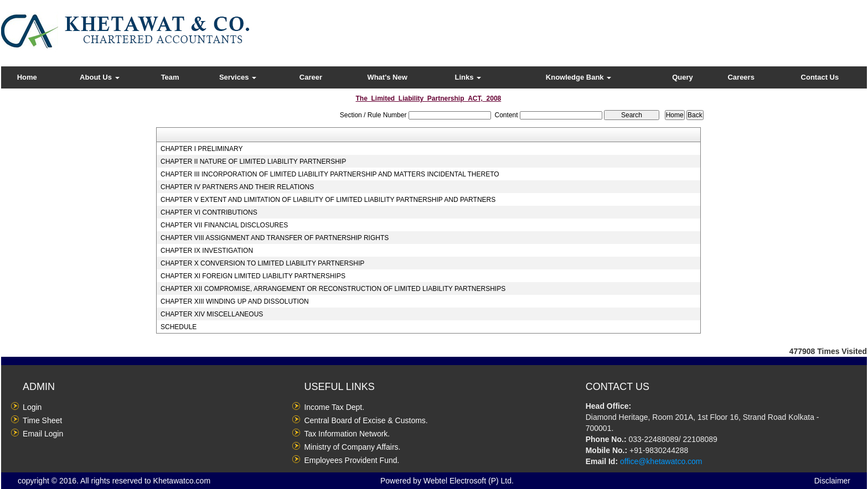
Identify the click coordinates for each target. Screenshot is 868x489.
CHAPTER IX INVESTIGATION (207, 251)
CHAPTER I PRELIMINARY (201, 149)
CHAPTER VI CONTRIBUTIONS (209, 212)
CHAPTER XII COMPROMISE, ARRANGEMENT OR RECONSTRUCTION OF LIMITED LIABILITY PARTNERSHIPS (333, 289)
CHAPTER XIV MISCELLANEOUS (212, 314)
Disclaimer (832, 481)
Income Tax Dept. (334, 407)
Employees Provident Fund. (352, 460)
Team (170, 77)
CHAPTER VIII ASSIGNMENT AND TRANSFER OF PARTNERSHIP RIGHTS (275, 238)
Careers (741, 77)
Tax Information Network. (347, 434)
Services (238, 77)
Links (468, 77)
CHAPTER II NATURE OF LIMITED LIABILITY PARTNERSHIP (253, 162)
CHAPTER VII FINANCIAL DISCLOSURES (224, 225)
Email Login (43, 434)
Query (683, 77)
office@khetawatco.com (661, 461)
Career (311, 77)
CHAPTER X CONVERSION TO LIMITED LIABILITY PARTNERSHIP (262, 263)
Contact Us (820, 77)
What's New (387, 77)
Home (27, 77)
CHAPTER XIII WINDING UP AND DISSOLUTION (235, 301)
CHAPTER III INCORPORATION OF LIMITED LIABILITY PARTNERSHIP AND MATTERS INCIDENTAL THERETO (330, 174)
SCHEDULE (179, 327)
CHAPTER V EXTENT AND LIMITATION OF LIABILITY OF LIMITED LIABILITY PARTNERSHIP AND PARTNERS (328, 200)
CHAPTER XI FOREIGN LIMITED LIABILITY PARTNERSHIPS (253, 276)
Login (32, 407)
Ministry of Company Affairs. (352, 447)
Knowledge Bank (578, 77)
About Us (99, 77)
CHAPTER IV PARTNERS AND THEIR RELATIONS (237, 187)
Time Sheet (42, 420)
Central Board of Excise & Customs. (366, 420)
